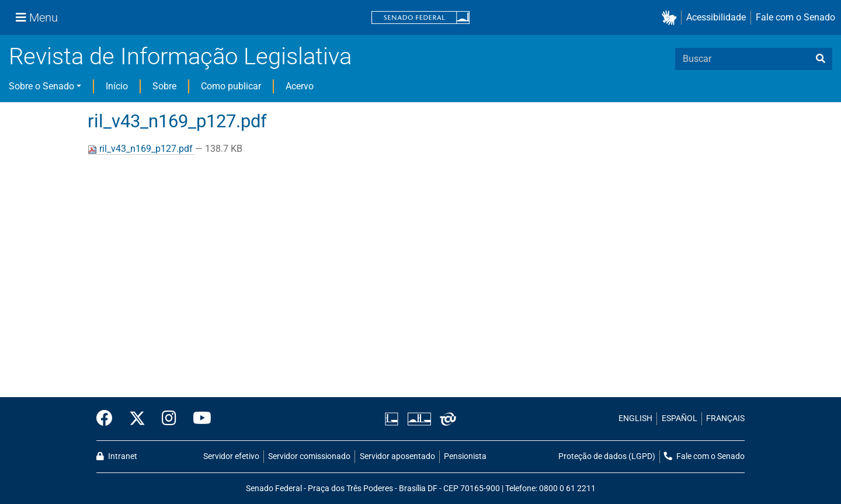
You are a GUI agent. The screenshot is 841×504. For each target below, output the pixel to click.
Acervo (300, 86)
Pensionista (465, 456)
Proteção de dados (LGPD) (607, 456)
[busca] (821, 59)
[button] (671, 18)
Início (117, 86)
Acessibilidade (716, 17)
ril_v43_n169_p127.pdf (141, 149)
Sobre (164, 86)
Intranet (117, 456)
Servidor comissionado (309, 456)
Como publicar (231, 86)
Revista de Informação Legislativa (180, 56)
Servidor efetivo (231, 456)
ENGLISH (635, 418)
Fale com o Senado (795, 17)
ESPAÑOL (680, 418)
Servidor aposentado (397, 456)
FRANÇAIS (725, 418)
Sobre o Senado (41, 86)
